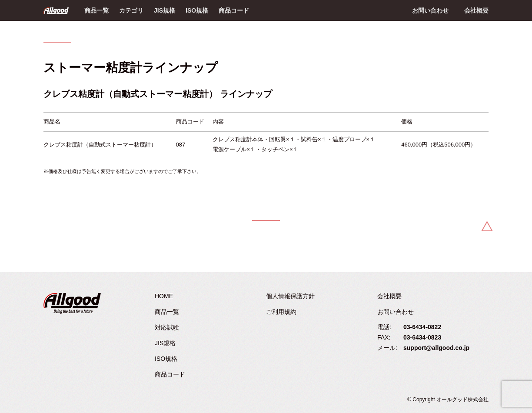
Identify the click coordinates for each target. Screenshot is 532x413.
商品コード (234, 10)
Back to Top (487, 226)
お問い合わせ (430, 10)
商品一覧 (96, 10)
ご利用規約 (281, 312)
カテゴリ (131, 10)
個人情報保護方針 (290, 296)
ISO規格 (197, 10)
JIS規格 (165, 10)
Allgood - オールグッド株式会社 (56, 10)
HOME (164, 296)
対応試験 (167, 327)
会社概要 (476, 10)
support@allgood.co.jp (436, 348)
